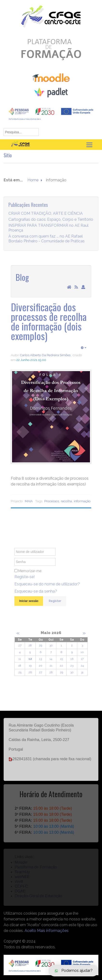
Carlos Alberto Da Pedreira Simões (45, 355)
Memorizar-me (30, 573)
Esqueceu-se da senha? (36, 593)
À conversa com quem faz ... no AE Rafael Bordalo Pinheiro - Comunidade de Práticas (47, 241)
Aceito (30, 931)
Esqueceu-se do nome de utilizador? (47, 586)
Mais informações (53, 931)
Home (33, 180)
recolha (66, 501)
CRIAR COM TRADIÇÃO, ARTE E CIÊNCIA (46, 215)
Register (55, 603)
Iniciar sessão (29, 603)
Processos (52, 501)
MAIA (29, 501)
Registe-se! (25, 579)
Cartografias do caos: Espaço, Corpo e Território (51, 221)
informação (82, 501)
